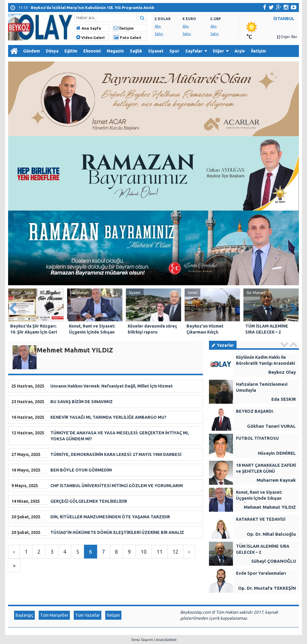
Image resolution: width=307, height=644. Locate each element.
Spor (174, 51)
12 (175, 552)
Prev (13, 307)
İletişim (124, 28)
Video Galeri (90, 37)
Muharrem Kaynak (276, 480)
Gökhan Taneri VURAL (271, 426)
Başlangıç (24, 615)
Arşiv (240, 51)
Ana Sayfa (89, 28)
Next (294, 307)
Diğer (218, 51)
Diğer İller (287, 37)
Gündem (31, 51)
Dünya (52, 51)
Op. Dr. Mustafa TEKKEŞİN (267, 588)
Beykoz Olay (282, 372)
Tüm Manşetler (54, 615)
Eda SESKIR (284, 399)
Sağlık (136, 51)
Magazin (115, 51)
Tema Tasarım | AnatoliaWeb (153, 640)
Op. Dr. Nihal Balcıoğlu (271, 534)
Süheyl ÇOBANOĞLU (274, 561)
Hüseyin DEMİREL (277, 453)
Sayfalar (194, 51)
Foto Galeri (127, 37)
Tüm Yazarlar (88, 615)
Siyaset (156, 51)
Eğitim (71, 51)
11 (159, 552)
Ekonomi (92, 51)
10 (144, 552)
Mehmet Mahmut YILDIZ (270, 507)
